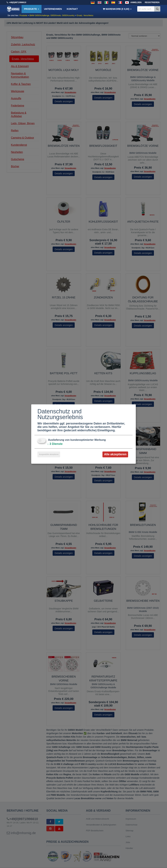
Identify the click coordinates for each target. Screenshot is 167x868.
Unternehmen (53, 9)
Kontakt (72, 9)
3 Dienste (55, 444)
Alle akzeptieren (115, 454)
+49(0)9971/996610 (18, 2)
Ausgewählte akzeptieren (49, 454)
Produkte (32, 9)
